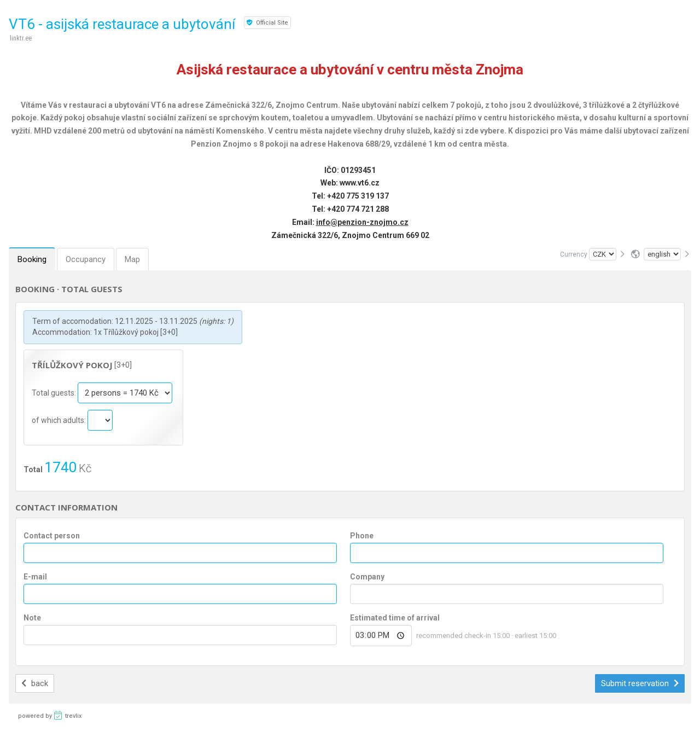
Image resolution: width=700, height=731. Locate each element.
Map (132, 259)
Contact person (52, 536)
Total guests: (55, 393)
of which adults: (60, 420)
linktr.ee (21, 38)
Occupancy (86, 259)
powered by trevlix (50, 715)
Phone (362, 536)
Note (32, 618)
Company (367, 577)
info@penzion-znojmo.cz (362, 222)
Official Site (267, 23)
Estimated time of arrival (395, 618)
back (35, 683)
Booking (32, 259)
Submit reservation (640, 683)
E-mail (35, 577)
